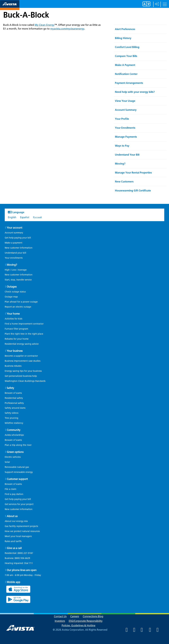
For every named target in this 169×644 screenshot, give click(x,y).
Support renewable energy (19, 472)
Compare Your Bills (126, 56)
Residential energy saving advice (22, 344)
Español (25, 217)
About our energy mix (16, 521)
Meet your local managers (18, 536)
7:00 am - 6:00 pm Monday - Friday (23, 575)
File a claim (10, 489)
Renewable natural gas (17, 467)
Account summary (14, 233)
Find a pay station (14, 494)
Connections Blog (93, 616)
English (12, 217)
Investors (60, 621)
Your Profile (122, 119)
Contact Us (60, 616)
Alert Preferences (125, 29)
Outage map (11, 297)
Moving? (120, 164)
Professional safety (14, 403)
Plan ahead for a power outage (21, 302)
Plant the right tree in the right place (24, 334)
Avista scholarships (14, 435)
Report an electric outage (18, 307)
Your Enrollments (125, 128)
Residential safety (14, 398)
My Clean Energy (45, 25)
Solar (7, 462)
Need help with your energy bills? (135, 92)
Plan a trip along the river (18, 445)
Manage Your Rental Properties (133, 173)
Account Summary (126, 110)
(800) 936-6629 (22, 558)
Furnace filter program (16, 329)
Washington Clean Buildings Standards (25, 381)
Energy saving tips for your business (23, 371)
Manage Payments (126, 137)
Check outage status (15, 292)
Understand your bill (15, 253)
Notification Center (126, 74)
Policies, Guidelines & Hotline (79, 626)
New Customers (124, 182)
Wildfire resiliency (14, 423)
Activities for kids (13, 319)
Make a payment (13, 243)
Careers (75, 616)
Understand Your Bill (127, 155)
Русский (37, 217)
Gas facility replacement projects (21, 526)
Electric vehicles (13, 457)
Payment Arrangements (129, 83)
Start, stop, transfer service (18, 280)
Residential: (20, 553)
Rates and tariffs (13, 541)
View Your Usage (125, 101)
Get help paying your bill (18, 238)
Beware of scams (13, 393)
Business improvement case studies (23, 361)
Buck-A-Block (26, 15)
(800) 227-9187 (25, 553)
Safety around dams (15, 408)
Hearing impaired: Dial (20, 563)
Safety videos (12, 413)
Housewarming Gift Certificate (133, 191)
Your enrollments (14, 258)
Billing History (123, 38)
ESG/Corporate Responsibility (86, 621)
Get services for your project (19, 504)
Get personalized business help (21, 376)
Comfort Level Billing (127, 47)
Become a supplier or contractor (21, 356)
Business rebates (13, 366)
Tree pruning (12, 418)
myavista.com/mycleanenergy (67, 29)
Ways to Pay (122, 146)
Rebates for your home (17, 339)
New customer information (19, 248)
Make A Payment (125, 65)
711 (31, 563)
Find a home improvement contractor (24, 324)
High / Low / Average (16, 270)
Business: (19, 558)
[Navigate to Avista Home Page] (10, 7)
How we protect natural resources (22, 531)
